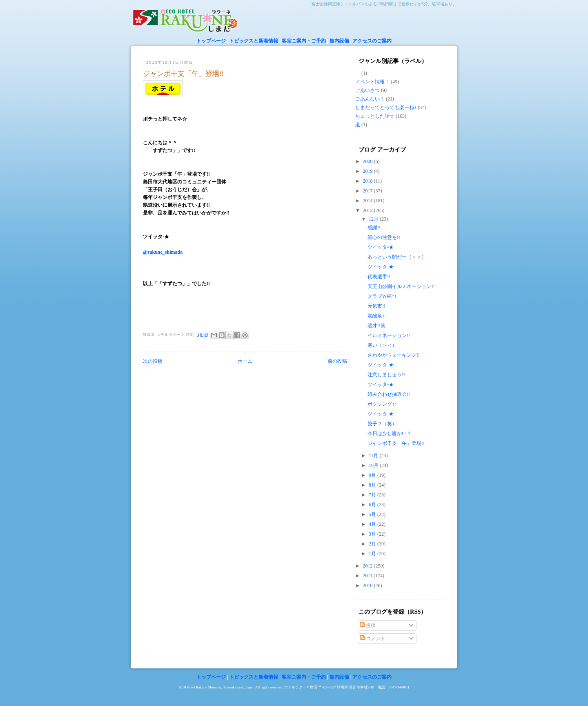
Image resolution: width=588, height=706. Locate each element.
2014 (369, 201)
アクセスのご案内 (372, 41)
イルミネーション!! (389, 335)
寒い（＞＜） (382, 345)
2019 (369, 171)
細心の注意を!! (384, 237)
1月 (373, 554)
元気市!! (376, 306)
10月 (374, 465)
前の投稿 (337, 361)
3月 (373, 534)
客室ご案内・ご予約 (304, 41)
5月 (373, 514)
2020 (369, 161)
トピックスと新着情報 (254, 41)
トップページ (211, 41)
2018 (369, 181)
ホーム (245, 361)
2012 (369, 566)
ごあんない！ (370, 99)
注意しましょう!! (386, 375)
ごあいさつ (367, 90)
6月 (373, 505)
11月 (374, 456)
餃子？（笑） (382, 424)
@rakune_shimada (163, 252)
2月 (373, 544)
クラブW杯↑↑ (382, 296)
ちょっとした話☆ (375, 116)
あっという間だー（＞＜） (397, 257)
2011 (369, 576)
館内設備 (339, 41)
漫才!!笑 (376, 326)
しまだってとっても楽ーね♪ (386, 107)
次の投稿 (153, 361)
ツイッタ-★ (381, 247)
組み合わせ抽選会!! (389, 394)
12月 (374, 219)
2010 (369, 585)
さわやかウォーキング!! (394, 355)
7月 (373, 495)
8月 (373, 485)
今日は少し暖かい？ (390, 433)
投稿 (368, 626)
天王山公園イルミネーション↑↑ (402, 286)
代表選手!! (379, 277)
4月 (373, 524)
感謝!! (374, 228)
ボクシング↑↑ (382, 404)
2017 (369, 191)
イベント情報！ (372, 82)
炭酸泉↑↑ (377, 316)
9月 (373, 475)
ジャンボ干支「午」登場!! (183, 74)
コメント (373, 639)
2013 (369, 210)
